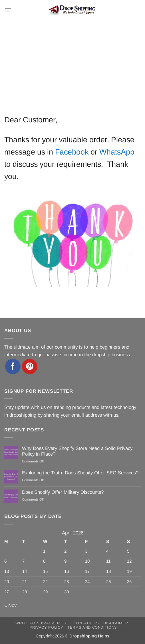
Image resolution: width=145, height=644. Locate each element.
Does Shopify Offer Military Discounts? (63, 492)
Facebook (72, 152)
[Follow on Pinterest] (30, 367)
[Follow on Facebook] (13, 367)
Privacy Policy (46, 627)
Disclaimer (116, 623)
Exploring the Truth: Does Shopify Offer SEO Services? (80, 473)
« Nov (10, 605)
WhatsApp (117, 152)
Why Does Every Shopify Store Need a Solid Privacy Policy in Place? (77, 451)
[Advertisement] (72, 63)
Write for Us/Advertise (42, 623)
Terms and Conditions (92, 627)
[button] (8, 10)
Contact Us (86, 623)
